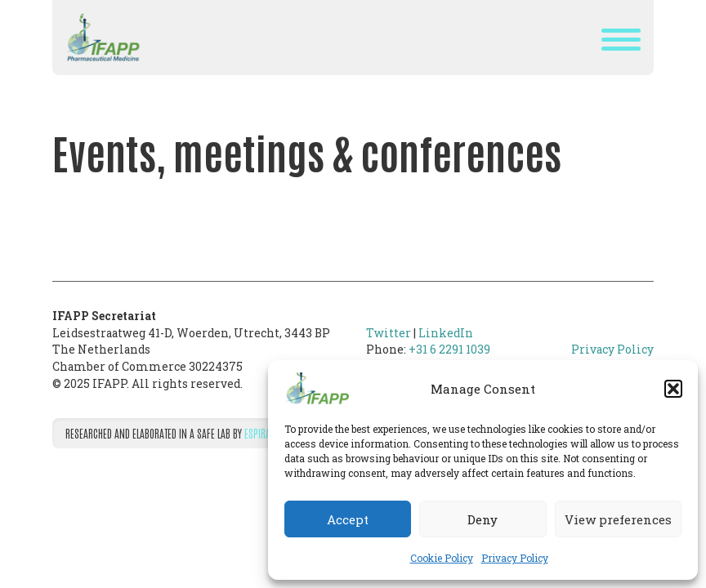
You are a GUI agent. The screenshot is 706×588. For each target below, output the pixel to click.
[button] (673, 389)
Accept (348, 519)
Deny (483, 519)
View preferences (618, 519)
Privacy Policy (515, 558)
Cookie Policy (442, 558)
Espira (257, 433)
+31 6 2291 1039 (449, 350)
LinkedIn (446, 333)
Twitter (389, 333)
